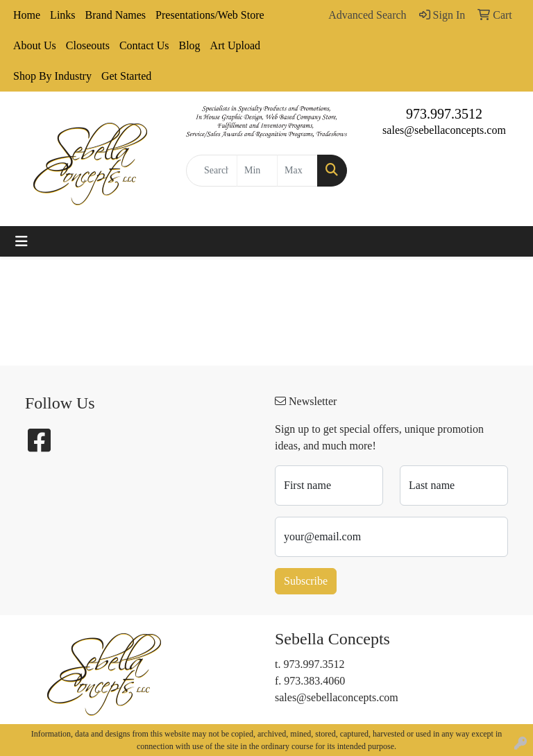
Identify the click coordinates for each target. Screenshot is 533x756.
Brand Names (116, 15)
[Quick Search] (212, 171)
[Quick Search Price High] (297, 171)
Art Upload (235, 45)
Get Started (126, 76)
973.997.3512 (444, 114)
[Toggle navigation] (22, 241)
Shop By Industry (52, 76)
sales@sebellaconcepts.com (444, 130)
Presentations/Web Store (210, 15)
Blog (189, 45)
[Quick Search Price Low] (257, 171)
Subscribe (306, 581)
